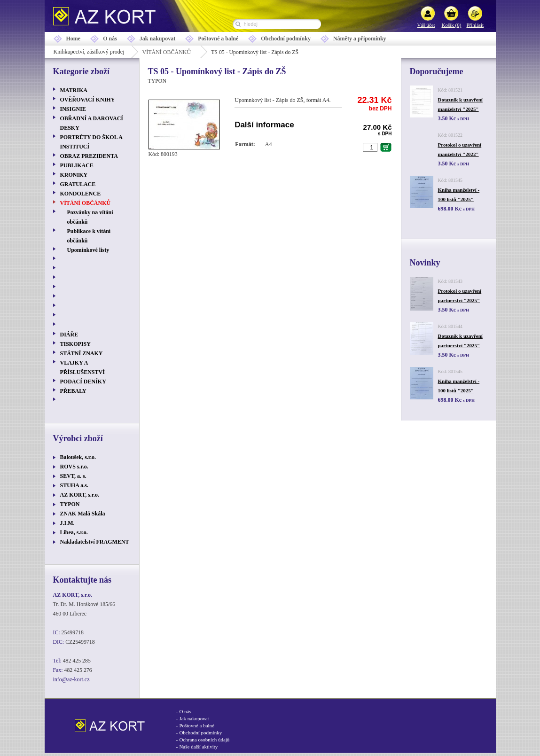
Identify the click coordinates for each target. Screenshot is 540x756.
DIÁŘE (69, 335)
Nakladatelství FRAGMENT (95, 542)
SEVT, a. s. (73, 476)
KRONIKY (74, 175)
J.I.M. (67, 523)
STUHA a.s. (74, 485)
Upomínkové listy (88, 250)
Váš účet (426, 25)
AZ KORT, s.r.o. (80, 495)
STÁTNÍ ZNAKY (82, 353)
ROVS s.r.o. (74, 467)
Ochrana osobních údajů (204, 740)
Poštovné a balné (218, 39)
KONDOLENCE (81, 194)
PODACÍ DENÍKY (83, 382)
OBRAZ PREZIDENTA (89, 156)
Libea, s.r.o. (74, 532)
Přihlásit (475, 25)
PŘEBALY (73, 391)
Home (74, 39)
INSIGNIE (73, 109)
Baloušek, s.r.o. (78, 457)
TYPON (70, 504)
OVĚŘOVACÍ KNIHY (88, 100)
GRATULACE (78, 184)
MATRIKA (74, 90)
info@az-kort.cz (71, 679)
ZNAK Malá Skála (83, 514)
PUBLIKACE (77, 165)
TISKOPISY (75, 344)
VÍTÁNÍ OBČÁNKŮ (166, 52)
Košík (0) (452, 25)
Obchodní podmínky (286, 39)
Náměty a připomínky (360, 39)
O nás (110, 39)
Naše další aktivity (198, 747)
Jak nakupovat (157, 39)
